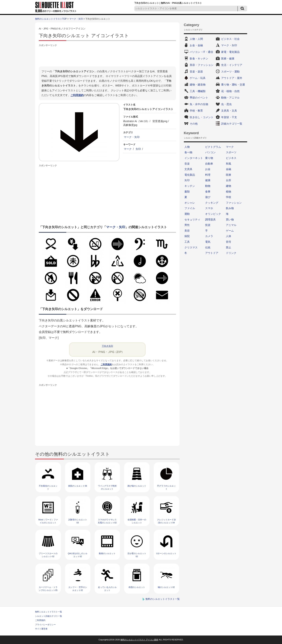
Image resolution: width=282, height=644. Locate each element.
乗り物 (209, 158)
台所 (229, 180)
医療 (229, 175)
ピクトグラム (213, 147)
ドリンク (231, 253)
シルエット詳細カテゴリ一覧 (49, 616)
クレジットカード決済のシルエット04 (166, 521)
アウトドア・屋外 (232, 78)
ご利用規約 (77, 95)
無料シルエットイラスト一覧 (49, 612)
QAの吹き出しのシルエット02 (78, 555)
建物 (229, 186)
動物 (208, 186)
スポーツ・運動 (230, 72)
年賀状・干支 (229, 117)
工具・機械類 (198, 91)
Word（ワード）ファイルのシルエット (48, 521)
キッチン (190, 186)
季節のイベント (199, 98)
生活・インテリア (232, 65)
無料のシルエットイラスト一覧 (163, 599)
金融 (229, 169)
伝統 (208, 247)
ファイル (190, 208)
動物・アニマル (230, 98)
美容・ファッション (202, 65)
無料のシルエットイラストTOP (51, 19)
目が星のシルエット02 (137, 555)
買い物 (230, 220)
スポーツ (231, 152)
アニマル (231, 225)
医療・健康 (228, 59)
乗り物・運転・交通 (233, 85)
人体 (229, 236)
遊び (208, 197)
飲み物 (230, 208)
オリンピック (213, 214)
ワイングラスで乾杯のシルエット (107, 487)
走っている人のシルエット (107, 589)
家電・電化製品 (230, 52)
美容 (187, 231)
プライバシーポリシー (45, 625)
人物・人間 (196, 39)
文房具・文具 (229, 111)
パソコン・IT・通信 (201, 52)
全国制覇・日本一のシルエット (137, 521)
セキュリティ (192, 220)
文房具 (188, 169)
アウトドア (212, 253)
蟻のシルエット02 (166, 587)
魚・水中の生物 (199, 104)
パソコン (210, 152)
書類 (187, 192)
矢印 (138, 149)
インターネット (194, 158)
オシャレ (190, 203)
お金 (208, 169)
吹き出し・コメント (202, 117)
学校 (229, 197)
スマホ (209, 208)
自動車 (209, 164)
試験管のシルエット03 (78, 521)
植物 (229, 192)
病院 (187, 236)
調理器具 (210, 220)
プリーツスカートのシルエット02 (48, 555)
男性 (187, 225)
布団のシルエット (137, 587)
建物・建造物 (198, 85)
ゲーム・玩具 (198, 78)
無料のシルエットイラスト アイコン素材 (139, 640)
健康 (208, 180)
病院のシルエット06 (78, 486)
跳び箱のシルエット (137, 486)
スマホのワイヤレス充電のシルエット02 (107, 521)
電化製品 (190, 175)
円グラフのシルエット (166, 487)
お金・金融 (196, 45)
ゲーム (230, 231)
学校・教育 (196, 111)
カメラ (209, 236)
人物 (187, 147)
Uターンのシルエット (166, 553)
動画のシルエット (107, 553)
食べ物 (188, 152)
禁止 (229, 247)
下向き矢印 (107, 346)
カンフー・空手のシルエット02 (78, 589)
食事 (208, 192)
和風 (229, 164)
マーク (128, 149)
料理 (208, 175)
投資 (208, 225)
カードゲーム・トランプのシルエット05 (48, 589)
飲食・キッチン (199, 59)
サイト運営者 (41, 629)
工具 (187, 242)
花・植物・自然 (230, 91)
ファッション (234, 203)
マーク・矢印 (76, 19)
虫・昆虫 (226, 104)
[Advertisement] (107, 56)
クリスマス (191, 247)
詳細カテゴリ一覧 (232, 124)
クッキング (212, 203)
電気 (208, 242)
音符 (229, 242)
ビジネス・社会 (230, 39)
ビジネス (231, 158)
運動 (187, 214)
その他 (194, 124)
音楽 (187, 164)
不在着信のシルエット (48, 487)
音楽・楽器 (196, 72)
